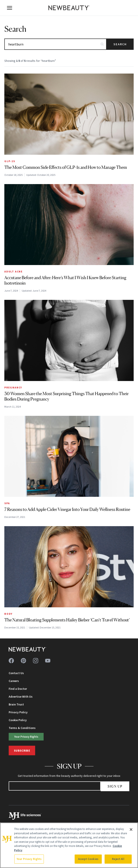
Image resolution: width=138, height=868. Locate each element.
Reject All (118, 859)
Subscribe (22, 750)
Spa (7, 503)
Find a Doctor (18, 689)
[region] (69, 845)
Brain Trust (16, 704)
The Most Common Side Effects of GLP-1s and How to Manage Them (66, 167)
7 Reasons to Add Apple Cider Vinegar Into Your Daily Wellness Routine (67, 509)
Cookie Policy (18, 720)
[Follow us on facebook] (11, 661)
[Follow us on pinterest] (23, 661)
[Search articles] (55, 44)
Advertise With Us (21, 697)
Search (120, 44)
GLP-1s (10, 161)
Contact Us (16, 673)
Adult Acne (14, 271)
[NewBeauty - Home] (69, 8)
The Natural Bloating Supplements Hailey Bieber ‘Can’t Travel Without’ (67, 620)
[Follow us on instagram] (36, 661)
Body (8, 614)
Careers (14, 681)
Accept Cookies (88, 859)
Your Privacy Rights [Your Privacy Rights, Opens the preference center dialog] (29, 859)
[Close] (131, 829)
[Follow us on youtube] (48, 661)
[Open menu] (10, 8)
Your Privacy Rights (26, 737)
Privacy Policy (18, 712)
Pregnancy (13, 387)
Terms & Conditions (22, 728)
